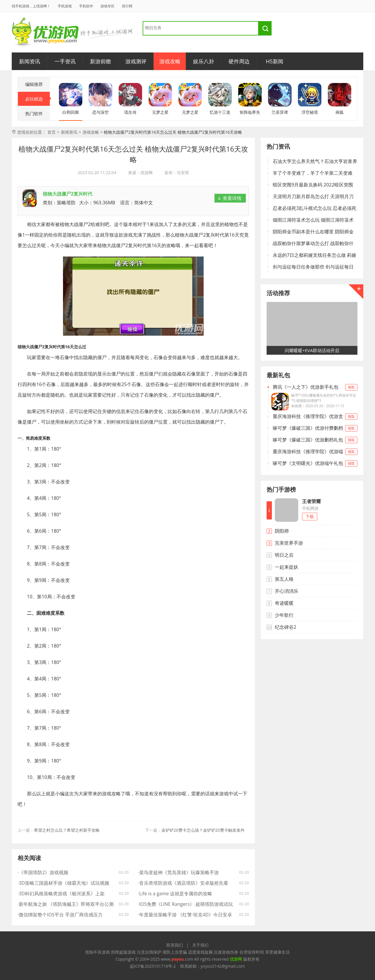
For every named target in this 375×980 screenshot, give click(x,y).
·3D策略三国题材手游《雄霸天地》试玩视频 (63, 883)
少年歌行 (284, 615)
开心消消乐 (287, 591)
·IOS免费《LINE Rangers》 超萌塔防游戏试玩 (185, 904)
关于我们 (200, 945)
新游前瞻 (100, 61)
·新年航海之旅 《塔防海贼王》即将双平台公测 (66, 904)
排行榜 (127, 6)
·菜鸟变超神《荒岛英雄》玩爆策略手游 (178, 872)
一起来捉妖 (287, 567)
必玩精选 (38, 99)
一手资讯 (65, 61)
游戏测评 (136, 61)
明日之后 (284, 555)
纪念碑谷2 (285, 627)
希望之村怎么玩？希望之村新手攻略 (67, 830)
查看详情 (232, 198)
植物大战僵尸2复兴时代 (68, 194)
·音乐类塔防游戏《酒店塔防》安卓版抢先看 (183, 883)
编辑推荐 (34, 84)
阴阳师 (282, 531)
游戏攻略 (170, 61)
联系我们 (175, 945)
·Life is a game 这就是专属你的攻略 (175, 894)
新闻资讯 (30, 61)
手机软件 (86, 6)
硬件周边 (239, 61)
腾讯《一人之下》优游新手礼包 (312, 387)
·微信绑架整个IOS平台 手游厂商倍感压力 (60, 915)
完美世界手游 (289, 543)
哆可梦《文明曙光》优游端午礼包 (312, 463)
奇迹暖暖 (284, 603)
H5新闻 (275, 61)
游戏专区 (108, 6)
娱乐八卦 (204, 61)
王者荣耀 (311, 501)
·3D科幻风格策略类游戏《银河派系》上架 (61, 894)
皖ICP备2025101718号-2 (153, 966)
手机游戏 (65, 6)
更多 (356, 292)
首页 (52, 132)
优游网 (45, 32)
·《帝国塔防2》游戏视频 (43, 872)
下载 (310, 516)
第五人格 (284, 579)
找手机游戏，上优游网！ (31, 6)
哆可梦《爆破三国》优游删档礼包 (312, 440)
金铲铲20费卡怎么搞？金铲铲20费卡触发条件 (203, 830)
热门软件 (34, 113)
